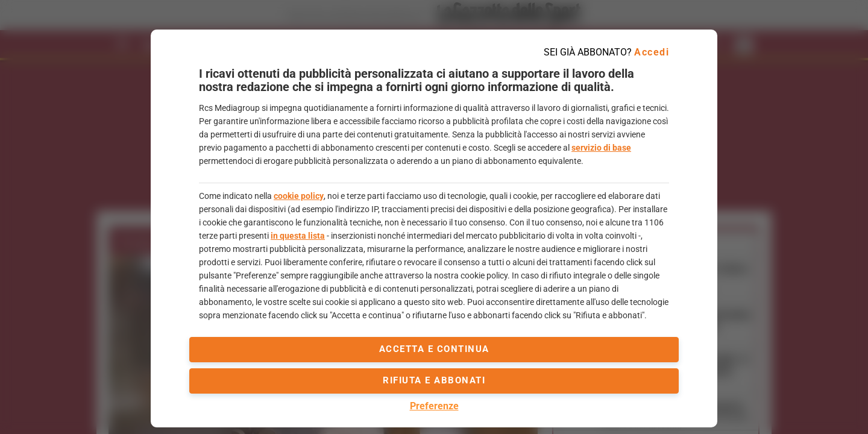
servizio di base (601, 148)
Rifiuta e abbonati (434, 380)
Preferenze (434, 406)
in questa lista (298, 236)
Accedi (652, 52)
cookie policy (299, 196)
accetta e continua (434, 349)
